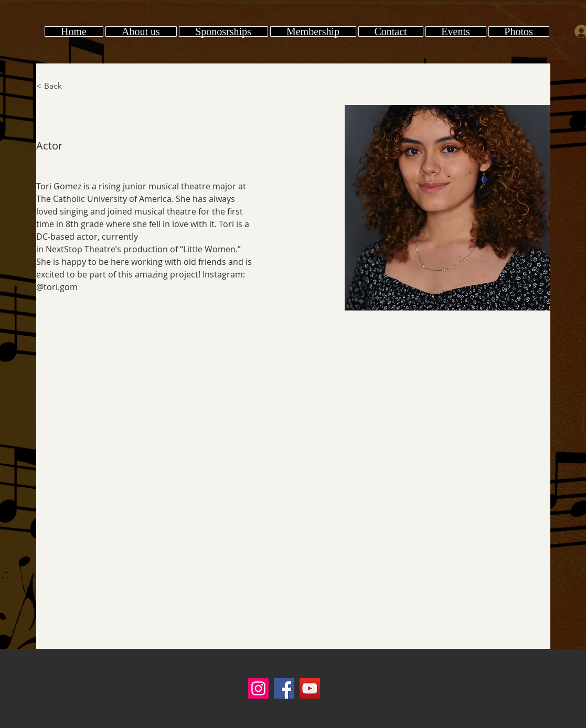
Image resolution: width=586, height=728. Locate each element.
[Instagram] (258, 688)
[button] (519, 31)
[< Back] (57, 86)
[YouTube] (310, 688)
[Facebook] (284, 688)
